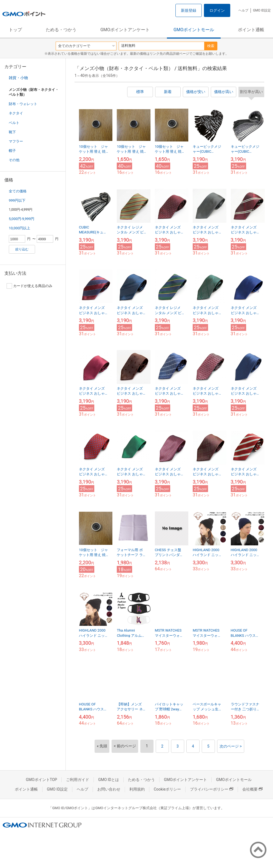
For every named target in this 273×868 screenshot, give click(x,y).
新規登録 (189, 10)
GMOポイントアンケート (125, 30)
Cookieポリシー (167, 789)
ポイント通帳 (251, 30)
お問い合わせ (109, 789)
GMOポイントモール (194, 30)
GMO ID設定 (262, 10)
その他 (14, 160)
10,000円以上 (19, 228)
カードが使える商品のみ (29, 286)
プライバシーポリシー (212, 789)
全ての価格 (18, 191)
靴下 (12, 132)
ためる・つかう (61, 30)
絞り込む (22, 249)
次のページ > (231, 746)
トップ (15, 30)
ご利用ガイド (78, 780)
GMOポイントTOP (41, 780)
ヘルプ (243, 10)
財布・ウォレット (23, 104)
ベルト (14, 123)
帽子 (12, 151)
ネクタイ (16, 113)
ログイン (217, 10)
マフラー (16, 141)
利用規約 (137, 789)
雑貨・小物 (18, 78)
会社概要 (252, 789)
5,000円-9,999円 (22, 219)
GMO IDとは (109, 780)
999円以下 (17, 200)
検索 (211, 46)
